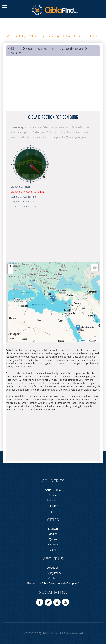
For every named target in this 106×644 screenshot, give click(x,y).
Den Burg (15, 53)
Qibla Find (15, 49)
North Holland (75, 49)
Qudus (53, 539)
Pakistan (53, 506)
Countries (33, 49)
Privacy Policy (53, 573)
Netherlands (52, 49)
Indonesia (53, 500)
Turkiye (53, 495)
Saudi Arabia (53, 490)
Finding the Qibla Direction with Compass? (53, 583)
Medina (53, 534)
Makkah (53, 529)
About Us (53, 568)
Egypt (53, 511)
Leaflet (83, 340)
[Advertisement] (53, 84)
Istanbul (53, 545)
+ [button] (10, 266)
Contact (53, 578)
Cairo (53, 550)
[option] (53, 31)
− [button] (10, 271)
